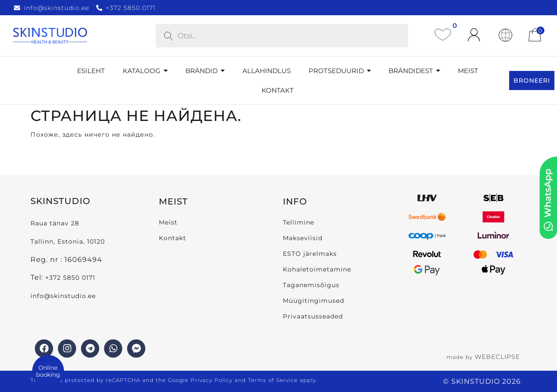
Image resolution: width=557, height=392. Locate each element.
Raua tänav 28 (55, 223)
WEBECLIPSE (497, 357)
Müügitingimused (314, 301)
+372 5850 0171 (70, 278)
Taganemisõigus (311, 285)
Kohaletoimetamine (317, 269)
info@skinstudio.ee (64, 296)
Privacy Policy (211, 380)
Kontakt (173, 238)
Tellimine (299, 222)
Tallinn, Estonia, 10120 (68, 241)
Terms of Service (273, 380)
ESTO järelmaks (310, 254)
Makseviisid (303, 238)
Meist (168, 222)
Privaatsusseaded (313, 316)
